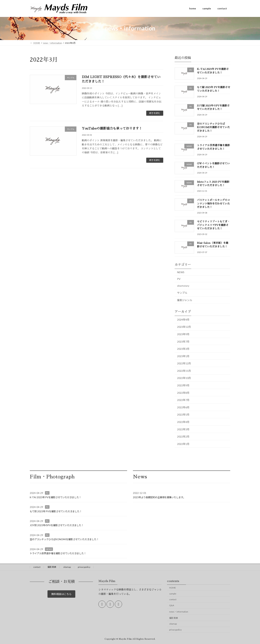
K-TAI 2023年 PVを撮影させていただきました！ (56, 497)
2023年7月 (183, 341)
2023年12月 (184, 327)
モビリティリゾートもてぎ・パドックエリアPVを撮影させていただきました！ (213, 225)
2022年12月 (184, 363)
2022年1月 (183, 444)
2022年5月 (183, 415)
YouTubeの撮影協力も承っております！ (112, 128)
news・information (179, 612)
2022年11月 (184, 371)
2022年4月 (183, 422)
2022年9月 (183, 385)
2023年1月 (183, 356)
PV (179, 279)
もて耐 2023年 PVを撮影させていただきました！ (56, 511)
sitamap (67, 567)
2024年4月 (183, 319)
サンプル (182, 293)
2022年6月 (183, 407)
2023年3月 (183, 349)
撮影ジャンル (185, 300)
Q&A (172, 605)
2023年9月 (183, 334)
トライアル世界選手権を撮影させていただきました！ (58, 553)
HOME (173, 588)
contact (37, 567)
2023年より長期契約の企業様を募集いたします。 (159, 497)
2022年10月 (184, 378)
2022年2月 (183, 437)
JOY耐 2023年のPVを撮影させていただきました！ (57, 525)
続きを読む (155, 113)
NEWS (181, 272)
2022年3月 (183, 429)
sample (173, 594)
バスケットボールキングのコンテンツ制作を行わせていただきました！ (213, 204)
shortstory (183, 286)
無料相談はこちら (61, 595)
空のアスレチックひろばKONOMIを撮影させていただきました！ (213, 127)
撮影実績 (52, 567)
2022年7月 (183, 400)
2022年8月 (183, 393)
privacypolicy (84, 567)
